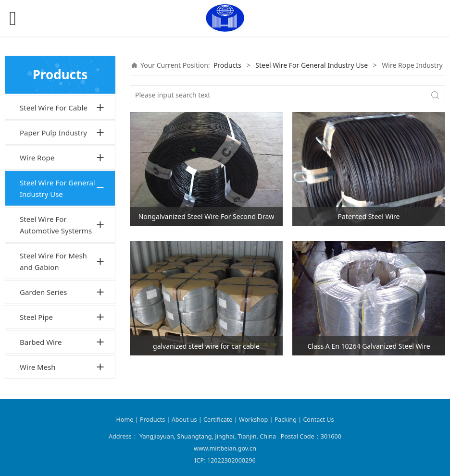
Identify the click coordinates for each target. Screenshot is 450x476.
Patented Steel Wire (369, 216)
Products (227, 65)
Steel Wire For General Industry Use (57, 188)
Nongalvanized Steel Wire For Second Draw (206, 216)
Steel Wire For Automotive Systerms (56, 225)
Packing (286, 420)
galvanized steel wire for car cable (206, 346)
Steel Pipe (36, 317)
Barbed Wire (41, 342)
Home (125, 420)
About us (185, 420)
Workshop (253, 420)
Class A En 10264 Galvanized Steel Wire (369, 346)
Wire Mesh (38, 367)
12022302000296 (231, 460)
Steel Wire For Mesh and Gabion (53, 261)
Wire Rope (37, 158)
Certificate (218, 420)
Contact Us (318, 420)
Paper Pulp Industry (53, 133)
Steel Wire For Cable (54, 108)
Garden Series (44, 292)
